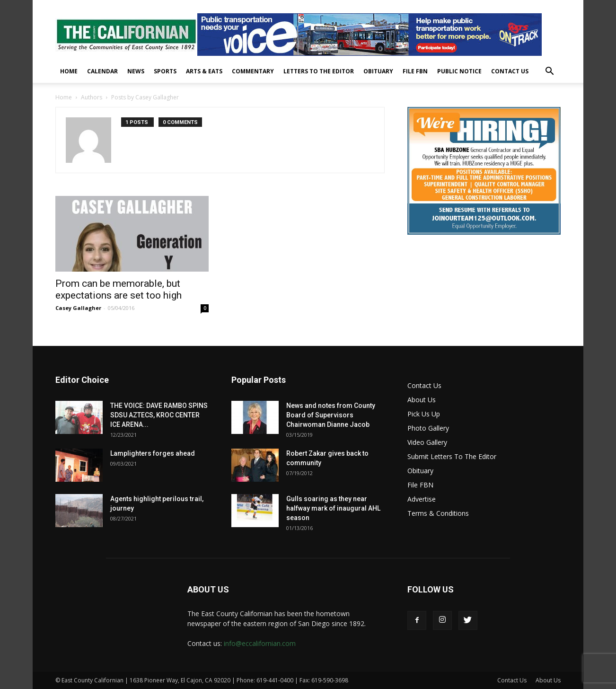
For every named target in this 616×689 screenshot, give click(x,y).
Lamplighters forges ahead (153, 453)
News (136, 71)
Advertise (422, 499)
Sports (165, 71)
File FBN (415, 71)
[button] (549, 72)
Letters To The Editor (319, 71)
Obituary (378, 71)
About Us (422, 400)
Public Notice (459, 71)
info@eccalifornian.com (260, 643)
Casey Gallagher (78, 308)
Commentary (253, 71)
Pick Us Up (424, 414)
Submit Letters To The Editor (452, 456)
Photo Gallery (428, 428)
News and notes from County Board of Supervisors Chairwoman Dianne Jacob (331, 415)
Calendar (102, 71)
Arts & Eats (204, 71)
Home (69, 71)
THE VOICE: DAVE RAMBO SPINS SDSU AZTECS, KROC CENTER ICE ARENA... (159, 415)
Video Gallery (427, 442)
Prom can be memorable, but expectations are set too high (119, 289)
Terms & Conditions (438, 513)
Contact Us (510, 71)
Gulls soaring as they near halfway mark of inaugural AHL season (333, 508)
